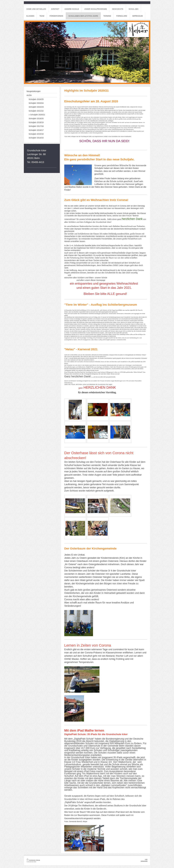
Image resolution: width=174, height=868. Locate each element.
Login (146, 859)
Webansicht (144, 861)
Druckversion (31, 860)
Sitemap (38, 860)
